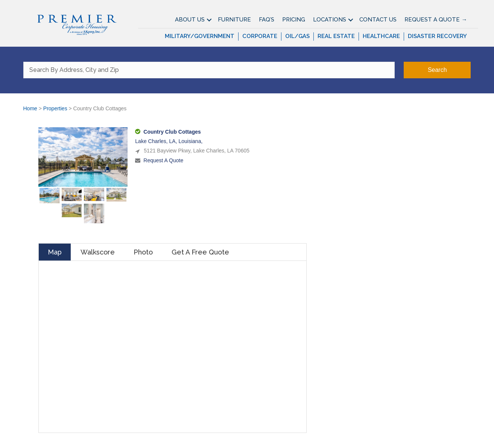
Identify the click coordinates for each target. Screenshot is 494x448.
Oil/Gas (297, 36)
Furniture (234, 20)
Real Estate (336, 36)
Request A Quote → (436, 20)
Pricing (294, 20)
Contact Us (378, 20)
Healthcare (381, 36)
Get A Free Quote (200, 252)
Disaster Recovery (437, 36)
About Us (190, 20)
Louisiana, (190, 141)
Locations (330, 20)
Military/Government (200, 36)
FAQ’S (267, 20)
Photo (143, 252)
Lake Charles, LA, (157, 141)
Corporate (260, 36)
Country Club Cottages (172, 132)
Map (55, 252)
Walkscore (98, 252)
